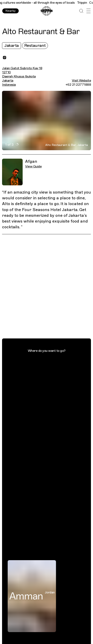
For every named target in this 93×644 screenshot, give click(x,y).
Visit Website (81, 81)
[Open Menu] (88, 11)
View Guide (33, 166)
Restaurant (35, 46)
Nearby (10, 11)
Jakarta (12, 46)
